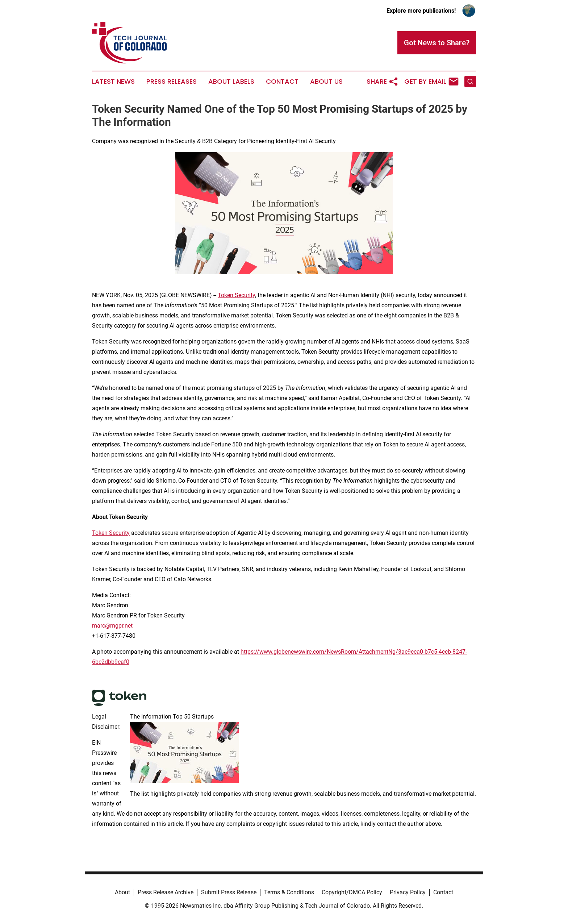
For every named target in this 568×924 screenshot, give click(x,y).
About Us (326, 82)
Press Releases (172, 82)
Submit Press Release (229, 892)
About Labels (231, 82)
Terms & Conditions (289, 892)
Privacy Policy (408, 892)
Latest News (113, 82)
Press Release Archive (166, 892)
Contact (282, 82)
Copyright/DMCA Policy (352, 892)
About (122, 892)
